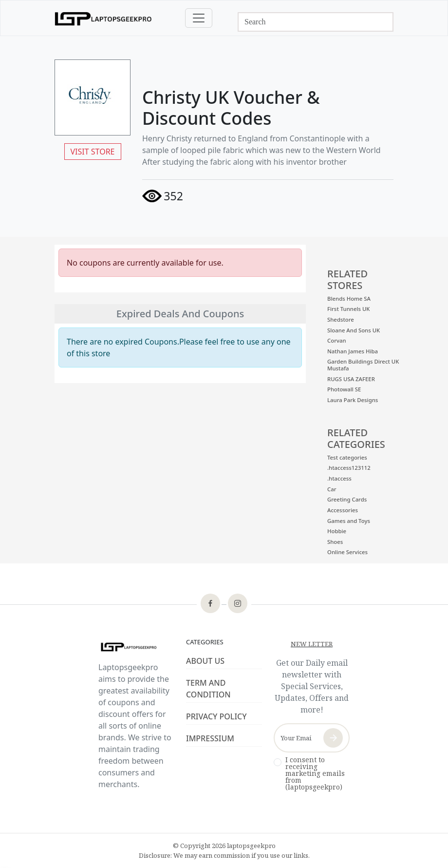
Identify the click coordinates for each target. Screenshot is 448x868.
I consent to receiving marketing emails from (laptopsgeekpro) (315, 773)
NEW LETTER (312, 644)
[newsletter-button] (333, 738)
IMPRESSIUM (210, 738)
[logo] (103, 18)
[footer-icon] (210, 604)
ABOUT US (205, 661)
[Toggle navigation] (199, 18)
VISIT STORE (93, 152)
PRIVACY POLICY (216, 716)
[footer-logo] (136, 647)
